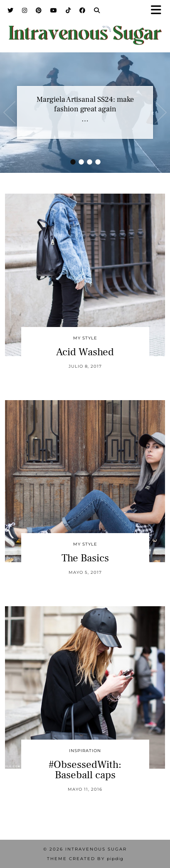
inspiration (85, 751)
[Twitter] (11, 10)
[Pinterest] (39, 10)
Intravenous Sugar (96, 849)
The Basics (85, 558)
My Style (85, 338)
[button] (159, 11)
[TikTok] (68, 10)
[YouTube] (54, 10)
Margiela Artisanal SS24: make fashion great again (85, 104)
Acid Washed (85, 352)
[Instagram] (25, 10)
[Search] (97, 10)
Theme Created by (85, 859)
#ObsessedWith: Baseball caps (85, 770)
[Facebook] (83, 10)
